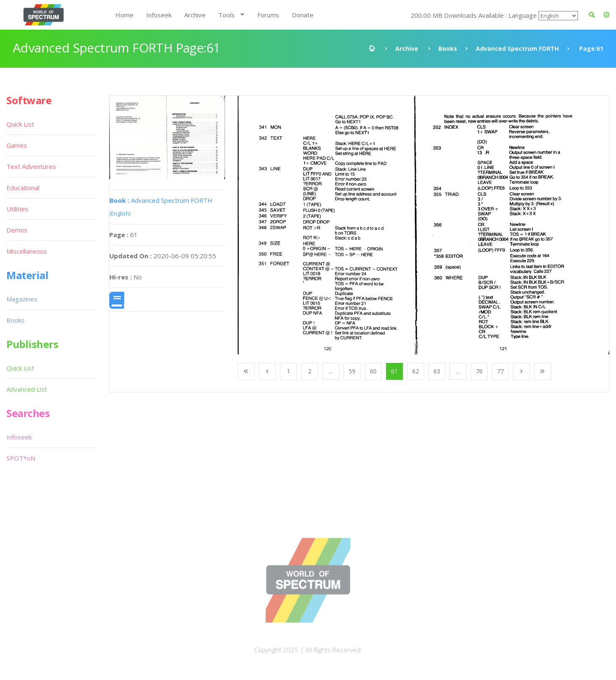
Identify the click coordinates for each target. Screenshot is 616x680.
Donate (303, 15)
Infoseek (159, 15)
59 (352, 371)
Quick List (20, 124)
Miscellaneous (27, 251)
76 (479, 371)
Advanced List (27, 389)
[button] (606, 15)
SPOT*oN (21, 458)
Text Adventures (31, 166)
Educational (23, 188)
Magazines (22, 299)
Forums (268, 15)
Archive (195, 15)
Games (17, 145)
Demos (17, 230)
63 (437, 371)
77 (500, 371)
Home (124, 15)
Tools (226, 15)
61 (394, 371)
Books (448, 48)
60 (373, 371)
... (331, 371)
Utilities (17, 209)
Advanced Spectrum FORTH (517, 48)
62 (416, 371)
